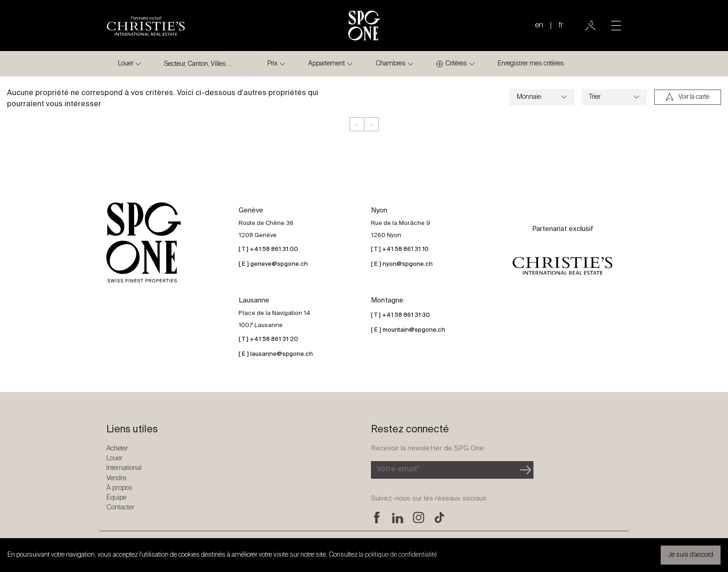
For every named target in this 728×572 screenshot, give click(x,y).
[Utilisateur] (591, 26)
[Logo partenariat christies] (146, 26)
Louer (126, 64)
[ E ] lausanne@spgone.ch (276, 354)
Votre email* (398, 469)
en (539, 26)
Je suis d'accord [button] (691, 555)
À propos (119, 488)
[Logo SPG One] (364, 26)
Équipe (116, 498)
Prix (273, 64)
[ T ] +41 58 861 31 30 (400, 315)
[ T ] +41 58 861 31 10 (400, 249)
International (124, 468)
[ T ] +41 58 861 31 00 (268, 249)
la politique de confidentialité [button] (398, 555)
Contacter (120, 507)
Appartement (327, 64)
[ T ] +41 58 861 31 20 (268, 339)
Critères (452, 64)
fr (561, 26)
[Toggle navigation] (616, 26)
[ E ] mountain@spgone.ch (408, 330)
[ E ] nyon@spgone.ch (402, 264)
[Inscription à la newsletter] (445, 470)
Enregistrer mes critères (531, 64)
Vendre (116, 478)
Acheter (117, 448)
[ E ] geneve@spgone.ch (273, 264)
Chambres (391, 64)
